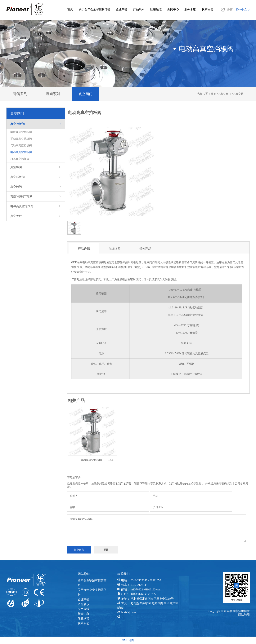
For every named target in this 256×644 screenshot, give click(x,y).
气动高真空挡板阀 (21, 146)
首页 (70, 9)
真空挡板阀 (38, 124)
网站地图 (244, 615)
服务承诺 (190, 9)
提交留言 (79, 550)
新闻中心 (173, 9)
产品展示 (139, 9)
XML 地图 (128, 640)
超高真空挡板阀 (20, 159)
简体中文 (241, 10)
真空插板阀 (36, 177)
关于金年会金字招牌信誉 (94, 9)
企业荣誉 (122, 9)
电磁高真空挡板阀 (21, 132)
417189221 (151, 594)
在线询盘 (115, 249)
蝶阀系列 (53, 94)
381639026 (136, 594)
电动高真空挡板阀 (21, 152)
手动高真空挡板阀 (21, 139)
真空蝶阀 (36, 167)
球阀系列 (20, 94)
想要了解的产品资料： (157, 528)
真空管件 (36, 216)
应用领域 (156, 9)
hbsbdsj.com (128, 612)
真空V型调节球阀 (36, 196)
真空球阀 (36, 187)
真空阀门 (86, 94)
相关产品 (145, 249)
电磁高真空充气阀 (36, 206)
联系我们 (207, 9)
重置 (106, 550)
